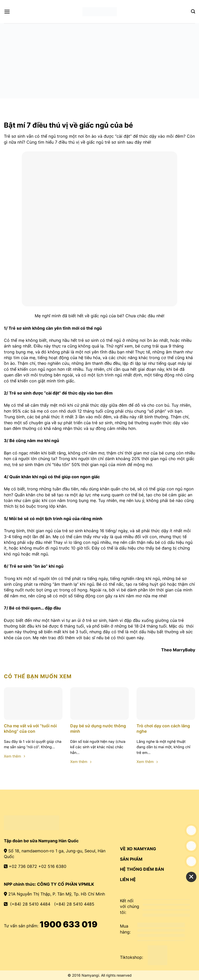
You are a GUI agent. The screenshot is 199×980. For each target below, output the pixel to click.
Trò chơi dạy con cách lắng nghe (163, 728)
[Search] (193, 11)
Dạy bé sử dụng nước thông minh (98, 728)
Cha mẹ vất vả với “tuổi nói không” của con (30, 728)
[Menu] (7, 11)
